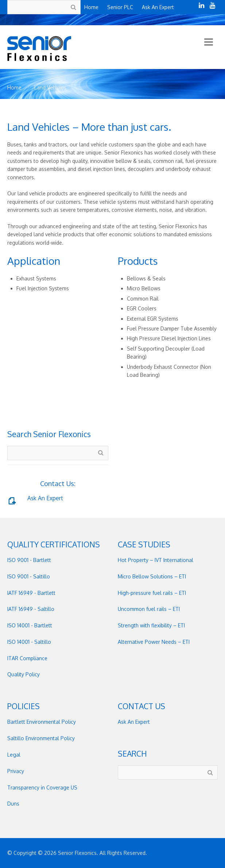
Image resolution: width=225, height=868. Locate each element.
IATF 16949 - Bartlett (31, 593)
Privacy (16, 771)
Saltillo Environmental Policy (41, 738)
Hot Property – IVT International (156, 560)
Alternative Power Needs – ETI (154, 642)
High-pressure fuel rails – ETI (152, 593)
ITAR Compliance (27, 658)
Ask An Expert (45, 498)
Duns (13, 804)
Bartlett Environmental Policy (42, 722)
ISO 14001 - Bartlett (30, 625)
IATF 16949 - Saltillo (31, 609)
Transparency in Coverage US (42, 787)
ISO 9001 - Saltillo (29, 576)
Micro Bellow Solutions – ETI (152, 576)
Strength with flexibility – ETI (151, 625)
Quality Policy (24, 674)
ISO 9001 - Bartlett (29, 560)
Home (14, 87)
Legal (14, 755)
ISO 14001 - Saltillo (29, 642)
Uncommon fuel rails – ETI (149, 609)
